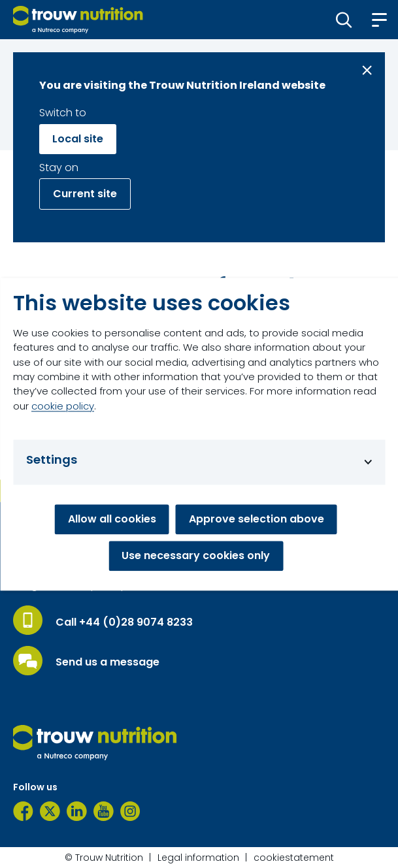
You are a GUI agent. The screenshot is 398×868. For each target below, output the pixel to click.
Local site (78, 139)
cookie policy (63, 406)
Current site (85, 194)
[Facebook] (23, 811)
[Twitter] (50, 811)
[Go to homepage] (78, 20)
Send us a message (108, 662)
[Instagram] (130, 811)
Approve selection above (257, 519)
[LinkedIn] (77, 811)
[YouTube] (104, 811)
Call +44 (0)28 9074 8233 (124, 622)
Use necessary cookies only (196, 555)
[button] (344, 20)
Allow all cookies (112, 519)
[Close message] (367, 70)
